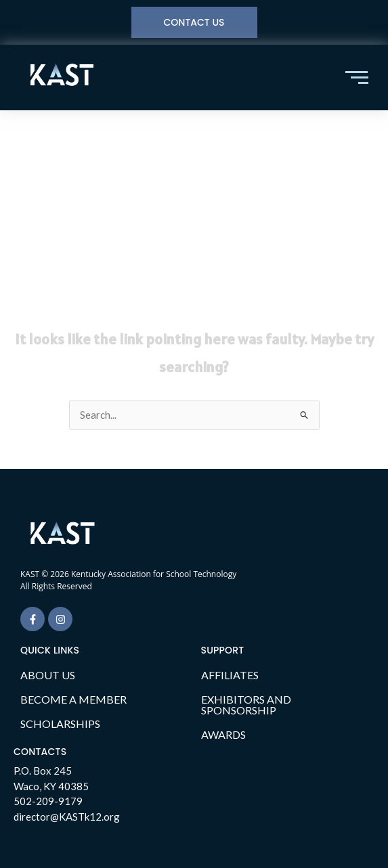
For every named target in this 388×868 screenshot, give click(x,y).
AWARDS (223, 734)
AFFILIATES (230, 675)
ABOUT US (48, 675)
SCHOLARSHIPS (60, 724)
